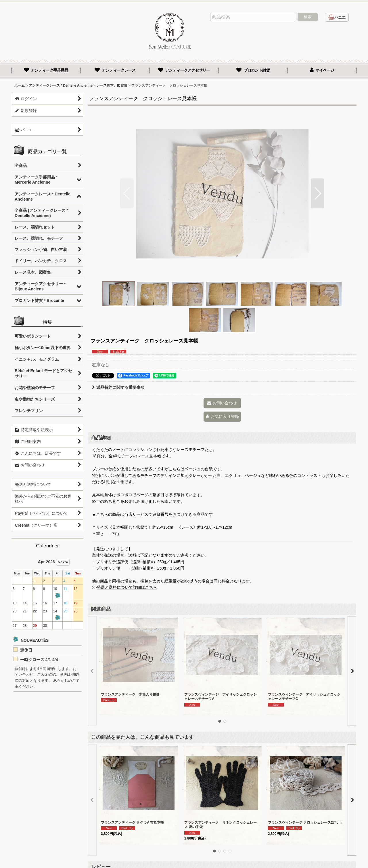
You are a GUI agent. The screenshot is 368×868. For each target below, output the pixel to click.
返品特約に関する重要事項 (118, 387)
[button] (127, 193)
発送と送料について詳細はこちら (127, 587)
